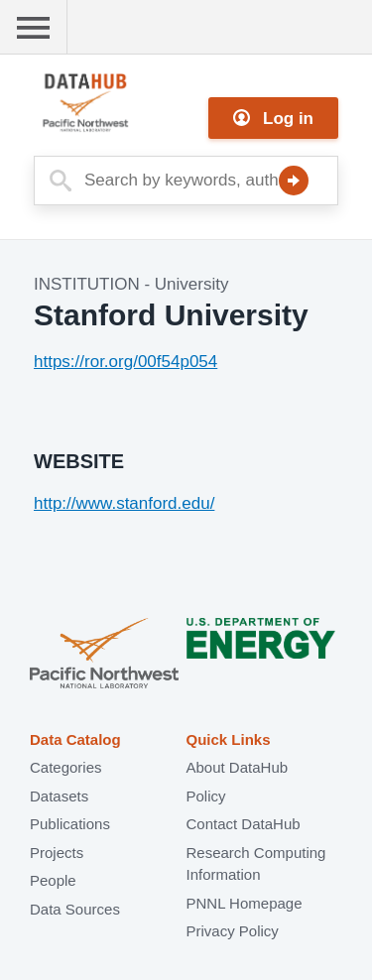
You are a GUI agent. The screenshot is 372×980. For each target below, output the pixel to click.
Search (294, 181)
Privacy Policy (233, 931)
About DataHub (238, 767)
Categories (66, 767)
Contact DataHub (244, 824)
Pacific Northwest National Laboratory (104, 655)
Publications (70, 824)
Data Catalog (75, 739)
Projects (57, 853)
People (53, 880)
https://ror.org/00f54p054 (125, 362)
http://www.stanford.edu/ (124, 503)
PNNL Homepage (245, 903)
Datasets (59, 796)
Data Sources (75, 909)
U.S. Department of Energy (261, 655)
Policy (206, 796)
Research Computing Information (256, 864)
